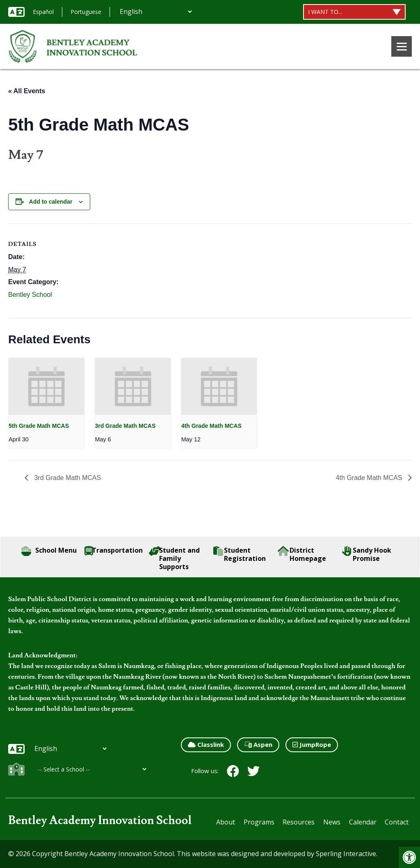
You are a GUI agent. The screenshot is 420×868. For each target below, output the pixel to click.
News (332, 822)
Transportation (114, 551)
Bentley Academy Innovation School (100, 821)
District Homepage (302, 554)
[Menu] (402, 46)
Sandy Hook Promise (367, 554)
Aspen (258, 744)
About (226, 822)
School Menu (49, 551)
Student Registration (240, 554)
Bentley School (30, 295)
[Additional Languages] (156, 11)
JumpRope (312, 744)
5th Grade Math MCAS (39, 426)
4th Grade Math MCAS (211, 426)
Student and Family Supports (174, 558)
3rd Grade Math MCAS (125, 426)
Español (43, 12)
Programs (259, 822)
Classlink (206, 744)
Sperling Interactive (346, 854)
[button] (409, 857)
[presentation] (46, 386)
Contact (397, 822)
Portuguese (86, 12)
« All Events (27, 91)
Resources (299, 822)
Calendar (363, 822)
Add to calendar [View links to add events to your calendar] (51, 202)
